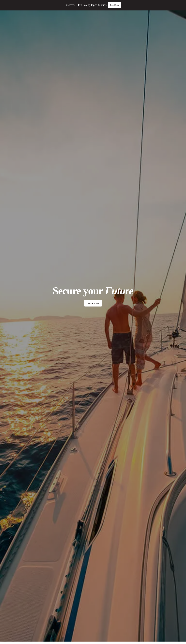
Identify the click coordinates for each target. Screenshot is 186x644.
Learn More (93, 303)
